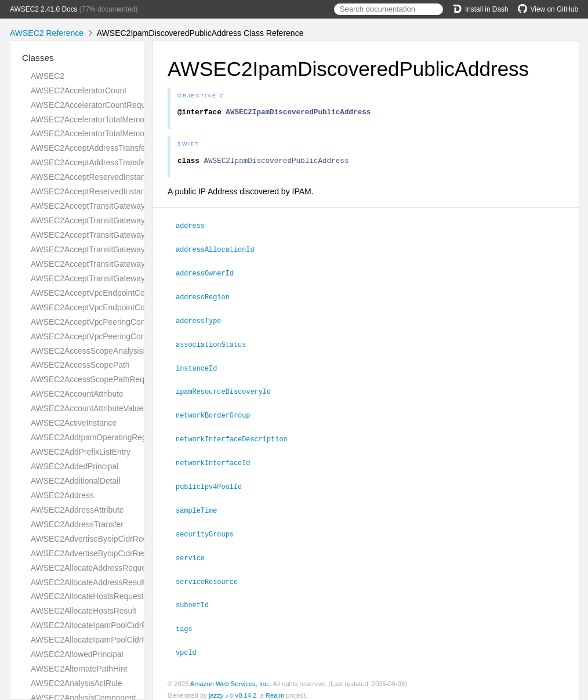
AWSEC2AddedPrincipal (75, 466)
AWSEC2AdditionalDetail (75, 481)
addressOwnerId (210, 275)
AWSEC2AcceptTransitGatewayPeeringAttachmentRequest (137, 235)
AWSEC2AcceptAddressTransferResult (101, 162)
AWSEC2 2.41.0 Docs (44, 9)
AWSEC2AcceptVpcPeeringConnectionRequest (116, 322)
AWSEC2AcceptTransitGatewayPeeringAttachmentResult (133, 249)
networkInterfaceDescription (237, 437)
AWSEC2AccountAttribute (77, 394)
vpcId (191, 645)
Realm (275, 688)
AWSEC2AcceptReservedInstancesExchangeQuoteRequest (138, 177)
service (195, 553)
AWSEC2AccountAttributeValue (87, 408)
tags (189, 622)
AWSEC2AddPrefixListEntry (81, 452)
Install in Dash (480, 9)
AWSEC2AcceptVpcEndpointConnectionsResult (116, 307)
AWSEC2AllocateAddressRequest (92, 568)
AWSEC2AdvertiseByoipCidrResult (93, 553)
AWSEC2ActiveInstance (74, 423)
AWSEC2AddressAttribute (77, 510)
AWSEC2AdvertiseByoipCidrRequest (97, 539)
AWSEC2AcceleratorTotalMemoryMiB (98, 119)
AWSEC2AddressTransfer (77, 524)
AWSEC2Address (62, 495)
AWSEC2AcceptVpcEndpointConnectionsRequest (120, 293)
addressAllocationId (220, 252)
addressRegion (208, 298)
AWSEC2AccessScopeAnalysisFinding (100, 351)
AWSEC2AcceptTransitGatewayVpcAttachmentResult (126, 278)
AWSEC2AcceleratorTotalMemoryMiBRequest (113, 133)
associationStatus (216, 344)
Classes (38, 58)
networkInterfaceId (218, 460)
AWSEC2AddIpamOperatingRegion (94, 437)
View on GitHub (548, 9)
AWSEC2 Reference (47, 33)
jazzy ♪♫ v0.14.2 (233, 688)
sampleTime (201, 506)
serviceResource (212, 576)
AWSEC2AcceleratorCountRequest (94, 105)
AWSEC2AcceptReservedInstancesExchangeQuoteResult (135, 191)
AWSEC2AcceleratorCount (79, 90)
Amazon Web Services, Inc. (230, 676)
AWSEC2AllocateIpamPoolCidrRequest (101, 625)
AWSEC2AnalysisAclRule (76, 683)
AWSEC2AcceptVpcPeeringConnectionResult (112, 336)
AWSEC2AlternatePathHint (79, 669)
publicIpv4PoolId (214, 483)
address (195, 229)
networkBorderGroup (218, 414)
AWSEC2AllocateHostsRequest (87, 596)
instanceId (201, 368)
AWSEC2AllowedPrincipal (77, 654)
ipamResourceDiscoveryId (228, 390)
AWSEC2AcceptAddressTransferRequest (104, 148)
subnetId (197, 599)
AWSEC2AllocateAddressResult (88, 582)
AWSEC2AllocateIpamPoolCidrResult (98, 640)
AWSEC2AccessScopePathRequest (95, 379)
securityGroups (210, 529)
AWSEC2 (48, 76)
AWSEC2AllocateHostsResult (84, 611)
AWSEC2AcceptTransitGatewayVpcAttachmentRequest (130, 264)
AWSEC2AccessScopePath (80, 365)
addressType (203, 321)
